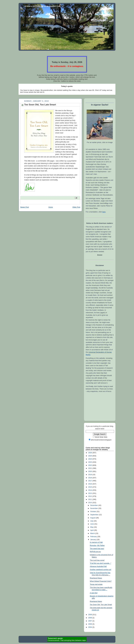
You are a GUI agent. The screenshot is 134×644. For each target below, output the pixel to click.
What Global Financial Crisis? (101, 581)
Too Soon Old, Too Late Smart (101, 605)
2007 (90, 621)
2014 (90, 490)
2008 (90, 618)
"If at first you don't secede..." (101, 563)
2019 (90, 475)
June (92, 524)
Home (51, 207)
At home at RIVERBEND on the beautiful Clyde (42, 6)
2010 (90, 503)
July (92, 521)
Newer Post (25, 207)
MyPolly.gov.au (95, 552)
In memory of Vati (96, 542)
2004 (90, 627)
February (94, 537)
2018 (90, 478)
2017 (90, 481)
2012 (90, 496)
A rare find (94, 593)
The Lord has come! (97, 560)
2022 (90, 465)
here (104, 212)
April (92, 530)
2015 (90, 487)
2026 (90, 453)
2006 (90, 624)
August (93, 518)
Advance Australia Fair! (98, 566)
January (93, 540)
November (94, 508)
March (93, 533)
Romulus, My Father (97, 545)
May (92, 527)
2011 (90, 499)
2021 (90, 468)
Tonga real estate (96, 584)
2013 (90, 493)
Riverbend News (96, 578)
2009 (90, 615)
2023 (90, 462)
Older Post (76, 207)
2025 (90, 456)
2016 (90, 484)
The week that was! (97, 549)
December (94, 505)
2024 (90, 459)
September (95, 515)
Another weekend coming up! (101, 570)
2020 (90, 471)
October (93, 512)
